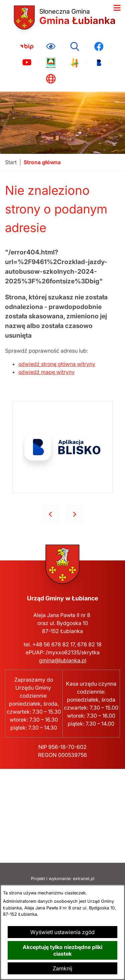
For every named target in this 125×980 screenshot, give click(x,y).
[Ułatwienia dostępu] (51, 47)
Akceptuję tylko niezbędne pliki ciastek (62, 950)
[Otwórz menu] (117, 8)
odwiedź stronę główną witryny (57, 364)
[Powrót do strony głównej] (11, 162)
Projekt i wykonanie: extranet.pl (63, 879)
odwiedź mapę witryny (46, 372)
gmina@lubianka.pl (63, 660)
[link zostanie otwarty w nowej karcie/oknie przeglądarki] (27, 47)
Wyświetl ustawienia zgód (62, 932)
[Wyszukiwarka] (75, 47)
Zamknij (62, 968)
